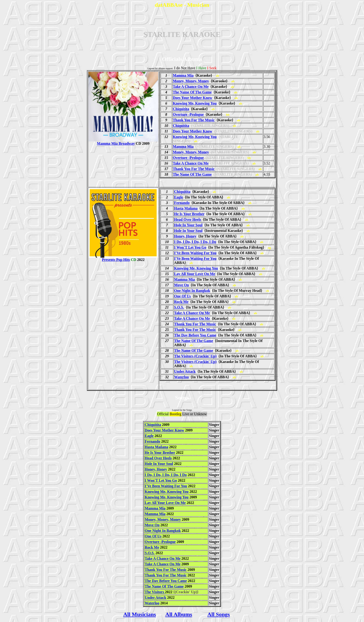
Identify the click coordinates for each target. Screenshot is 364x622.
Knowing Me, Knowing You (195, 103)
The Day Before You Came (195, 335)
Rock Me (181, 302)
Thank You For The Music (194, 120)
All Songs (219, 614)
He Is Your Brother (189, 214)
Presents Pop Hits (123, 258)
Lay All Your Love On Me (195, 274)
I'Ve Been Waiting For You (195, 253)
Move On (182, 285)
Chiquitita (181, 109)
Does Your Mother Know (192, 98)
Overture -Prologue (188, 114)
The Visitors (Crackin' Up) (195, 356)
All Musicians (140, 614)
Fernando (182, 203)
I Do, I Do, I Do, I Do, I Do (195, 242)
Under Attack (185, 371)
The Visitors (155, 592)
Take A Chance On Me (191, 87)
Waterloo (181, 377)
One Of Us (182, 296)
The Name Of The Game (192, 92)
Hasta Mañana (186, 208)
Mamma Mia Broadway (123, 142)
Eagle (179, 197)
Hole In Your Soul (188, 225)
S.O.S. (179, 307)
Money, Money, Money (191, 81)
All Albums (179, 614)
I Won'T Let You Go (190, 247)
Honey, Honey (185, 236)
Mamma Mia (183, 75)
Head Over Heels (188, 219)
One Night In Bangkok (192, 291)
